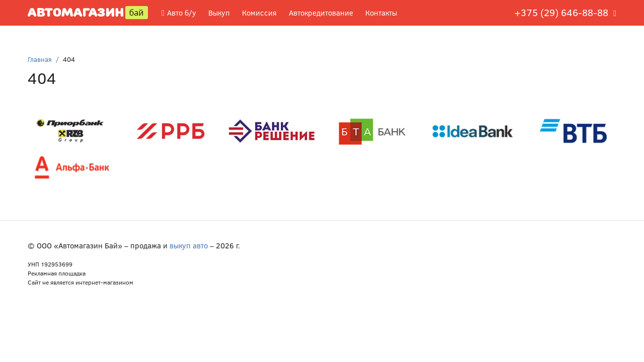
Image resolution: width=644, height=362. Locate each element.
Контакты (381, 13)
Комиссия (259, 13)
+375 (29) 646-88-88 (561, 12)
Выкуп (219, 13)
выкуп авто (189, 245)
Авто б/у (179, 13)
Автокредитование (321, 13)
